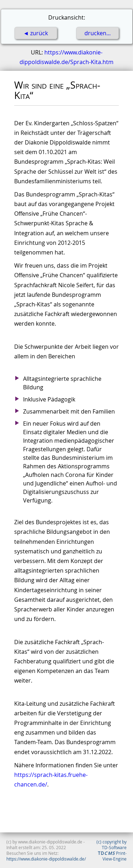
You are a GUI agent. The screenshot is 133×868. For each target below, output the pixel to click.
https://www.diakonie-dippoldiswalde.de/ (46, 859)
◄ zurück (36, 33)
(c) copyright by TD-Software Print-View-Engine (112, 850)
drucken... (98, 33)
